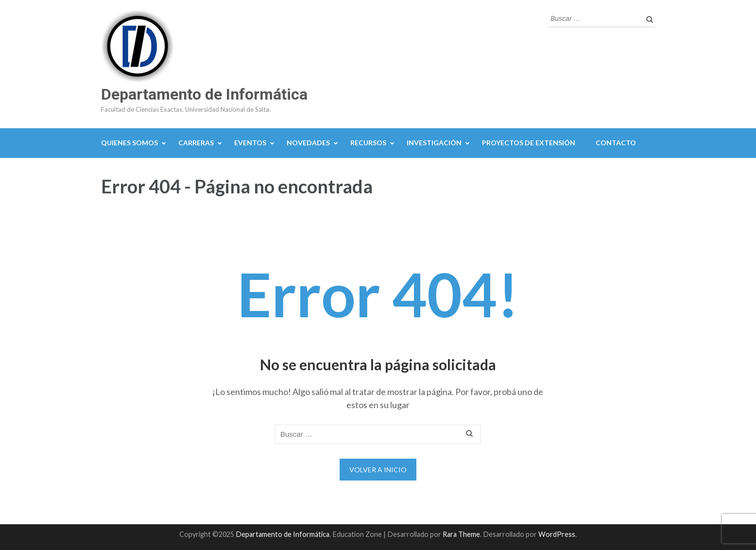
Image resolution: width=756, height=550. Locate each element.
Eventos (250, 143)
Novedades (308, 143)
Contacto (616, 143)
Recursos (368, 143)
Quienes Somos (129, 143)
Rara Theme (461, 534)
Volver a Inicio (378, 470)
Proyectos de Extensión (529, 143)
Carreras (196, 143)
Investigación (434, 143)
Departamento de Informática (204, 94)
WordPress (557, 534)
